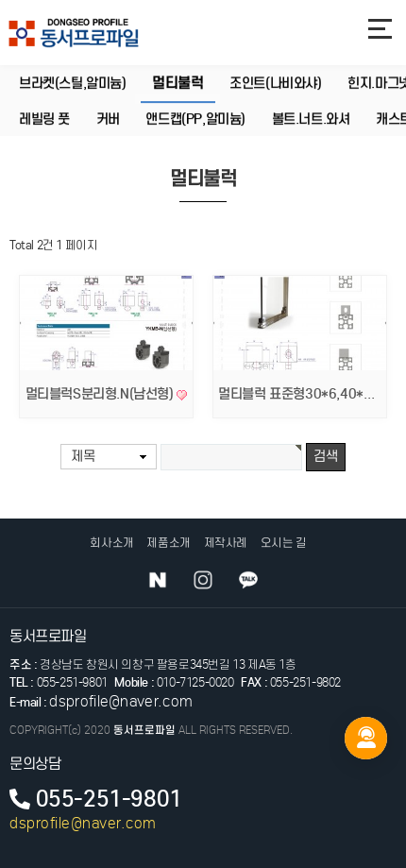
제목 (83, 456)
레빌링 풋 (44, 120)
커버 (108, 120)
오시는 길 (284, 543)
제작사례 (226, 543)
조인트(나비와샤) (275, 84)
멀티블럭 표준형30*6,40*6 (296, 394)
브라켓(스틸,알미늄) (73, 84)
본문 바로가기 (0, 0)
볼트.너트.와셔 (311, 120)
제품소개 (168, 543)
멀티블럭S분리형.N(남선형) (101, 394)
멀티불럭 (178, 83)
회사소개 (111, 543)
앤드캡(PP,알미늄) (195, 120)
